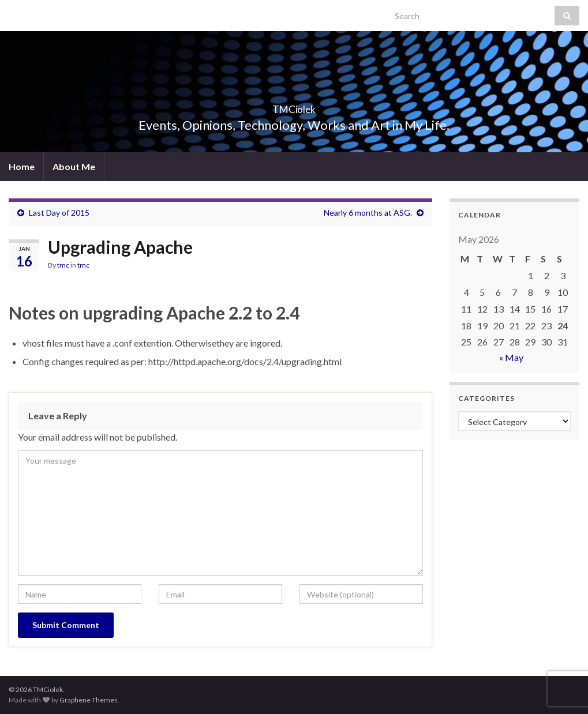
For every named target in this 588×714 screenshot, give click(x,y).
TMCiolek (294, 106)
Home (22, 166)
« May (511, 357)
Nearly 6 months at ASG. (368, 213)
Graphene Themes (89, 700)
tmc (63, 265)
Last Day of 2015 (59, 213)
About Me (74, 166)
